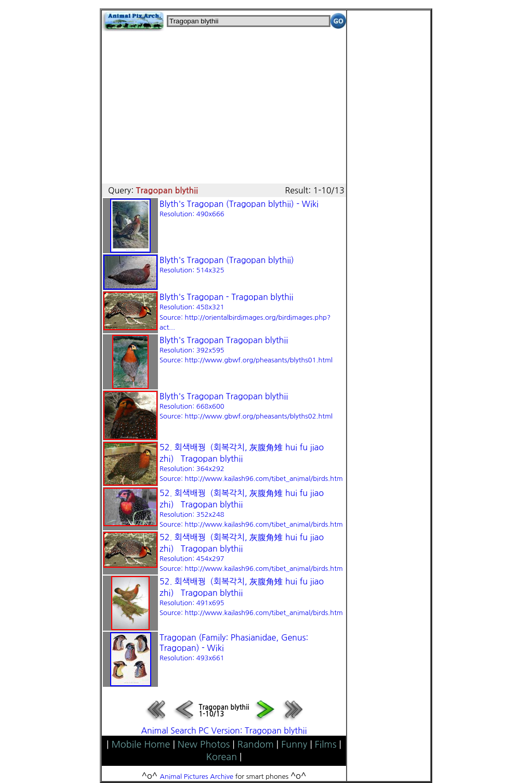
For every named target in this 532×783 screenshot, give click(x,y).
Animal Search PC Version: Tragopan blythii (224, 730)
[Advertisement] (224, 104)
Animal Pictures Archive (197, 777)
